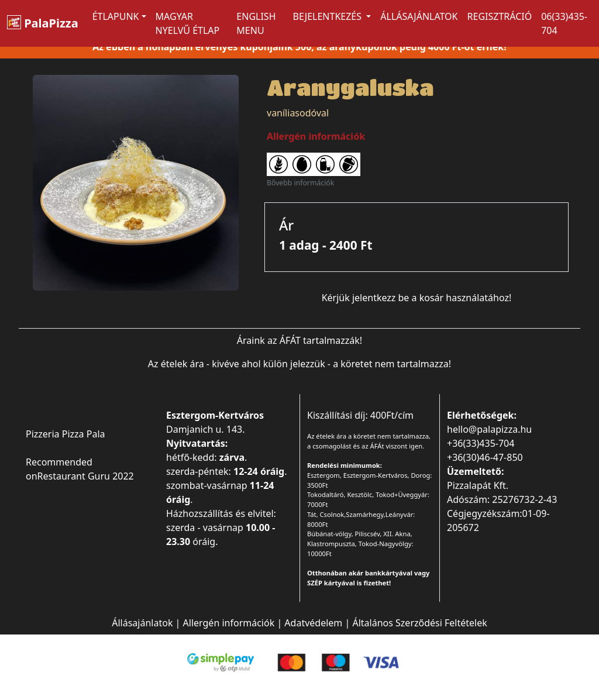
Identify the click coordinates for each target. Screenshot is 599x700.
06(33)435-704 (564, 23)
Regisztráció (500, 16)
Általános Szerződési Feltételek (419, 623)
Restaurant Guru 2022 (86, 476)
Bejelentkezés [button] (329, 16)
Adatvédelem (313, 623)
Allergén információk (229, 623)
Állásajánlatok (419, 16)
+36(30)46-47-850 (485, 457)
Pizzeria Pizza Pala (66, 434)
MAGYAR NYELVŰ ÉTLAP (188, 23)
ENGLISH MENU (256, 23)
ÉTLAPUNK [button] (116, 16)
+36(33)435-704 (481, 443)
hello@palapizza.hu (489, 429)
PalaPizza (43, 23)
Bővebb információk (300, 183)
